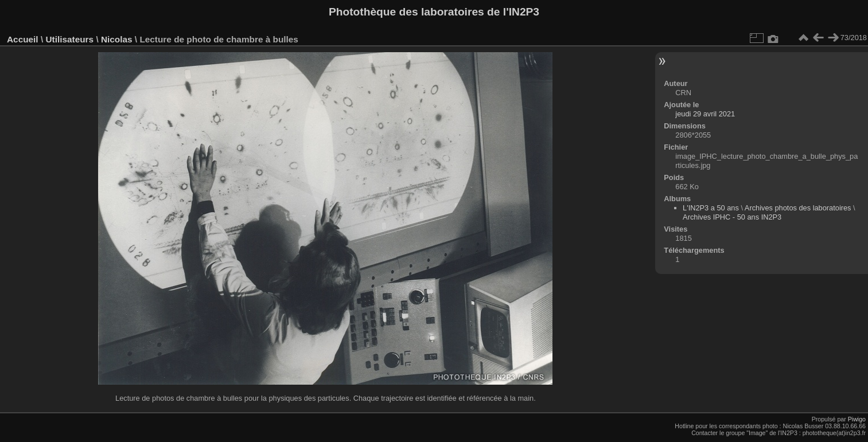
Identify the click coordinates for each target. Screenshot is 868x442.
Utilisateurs (69, 39)
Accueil (23, 39)
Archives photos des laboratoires (798, 208)
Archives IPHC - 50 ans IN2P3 (732, 217)
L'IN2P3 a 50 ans (711, 208)
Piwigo (857, 419)
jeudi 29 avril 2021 (705, 114)
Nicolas (117, 39)
